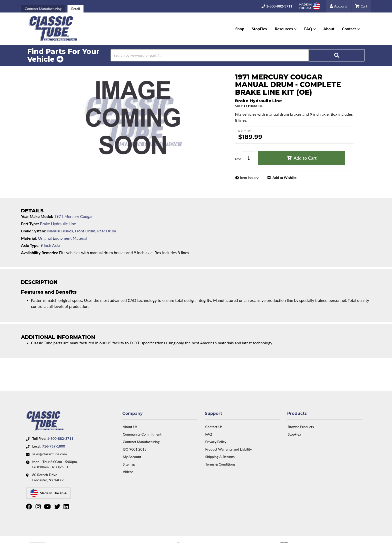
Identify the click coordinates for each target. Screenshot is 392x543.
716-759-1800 (53, 444)
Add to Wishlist (284, 178)
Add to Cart (305, 158)
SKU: (239, 106)
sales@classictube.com (49, 452)
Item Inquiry (249, 178)
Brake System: (34, 231)
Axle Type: (30, 245)
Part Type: (30, 224)
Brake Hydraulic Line (58, 224)
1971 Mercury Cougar (73, 216)
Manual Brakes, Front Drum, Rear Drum (82, 231)
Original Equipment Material (63, 238)
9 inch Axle (50, 245)
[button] (286, 29)
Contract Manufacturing (43, 9)
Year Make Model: (37, 216)
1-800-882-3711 (60, 436)
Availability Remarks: (39, 253)
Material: (29, 238)
